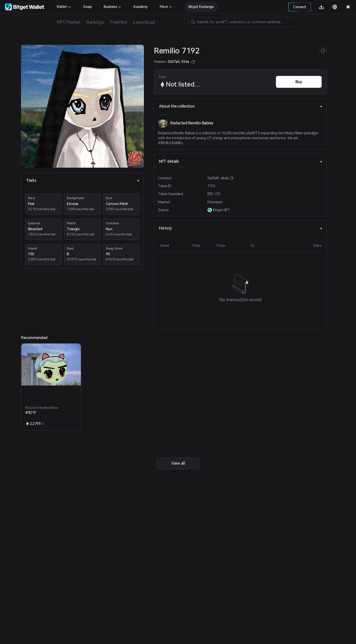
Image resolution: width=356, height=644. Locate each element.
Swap (87, 7)
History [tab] (241, 228)
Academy (141, 7)
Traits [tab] (83, 180)
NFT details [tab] (241, 161)
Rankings (95, 22)
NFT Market (68, 22)
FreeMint (119, 22)
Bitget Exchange (201, 7)
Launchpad (144, 22)
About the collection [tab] (241, 106)
